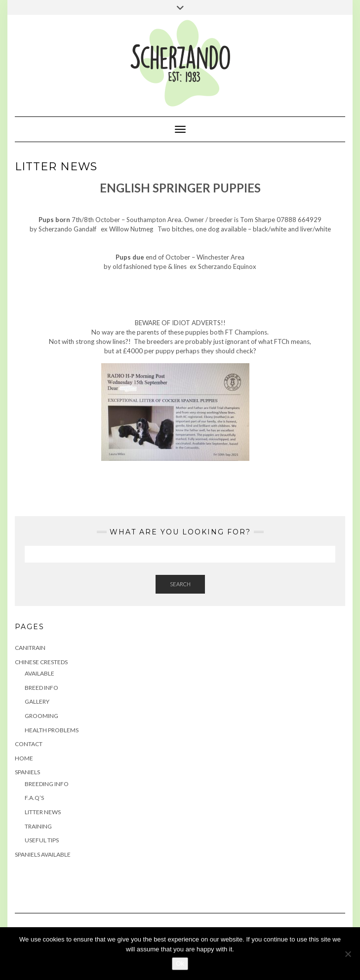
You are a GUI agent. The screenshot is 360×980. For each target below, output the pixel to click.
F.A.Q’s (34, 798)
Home (24, 758)
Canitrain (30, 648)
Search (180, 584)
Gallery (37, 701)
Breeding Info (47, 784)
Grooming (41, 716)
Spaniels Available (43, 854)
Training (38, 826)
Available (40, 673)
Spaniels (27, 772)
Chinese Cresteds (41, 662)
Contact (29, 744)
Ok (180, 963)
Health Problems (52, 730)
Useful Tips (42, 840)
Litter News (43, 812)
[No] (348, 954)
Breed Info (41, 688)
